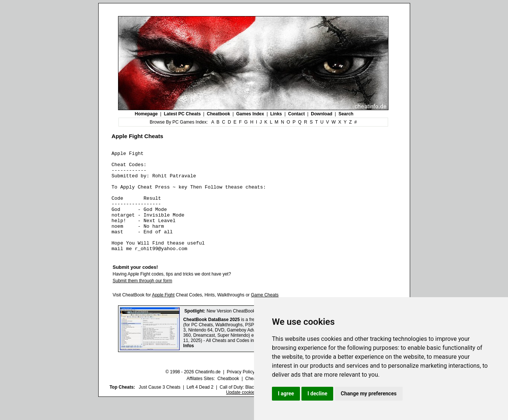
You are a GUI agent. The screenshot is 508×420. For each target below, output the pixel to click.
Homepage (146, 114)
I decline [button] (317, 393)
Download (321, 114)
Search (346, 114)
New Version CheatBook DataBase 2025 (247, 331)
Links (276, 114)
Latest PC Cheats (182, 114)
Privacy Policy (241, 392)
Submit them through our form (143, 301)
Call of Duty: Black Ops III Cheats (253, 407)
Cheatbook (219, 114)
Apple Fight (163, 315)
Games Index (250, 114)
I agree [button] (286, 393)
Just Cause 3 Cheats (160, 407)
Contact (296, 114)
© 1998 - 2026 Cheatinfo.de (193, 392)
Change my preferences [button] (368, 393)
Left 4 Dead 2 (200, 407)
